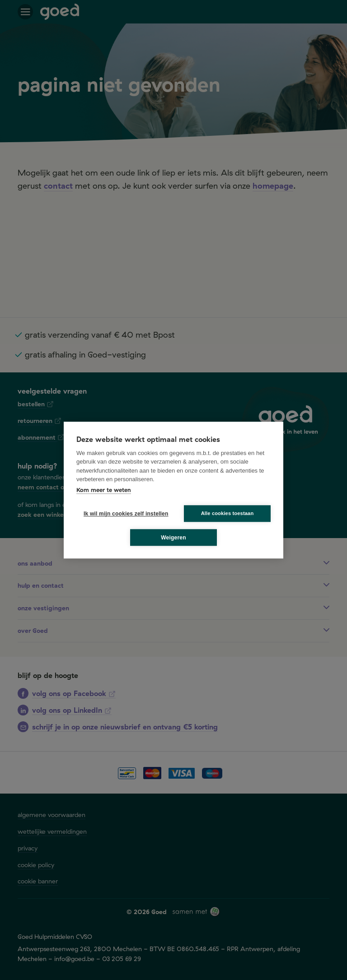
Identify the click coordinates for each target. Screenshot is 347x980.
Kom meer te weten (104, 490)
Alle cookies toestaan (227, 513)
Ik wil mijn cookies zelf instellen (123, 514)
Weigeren (173, 538)
